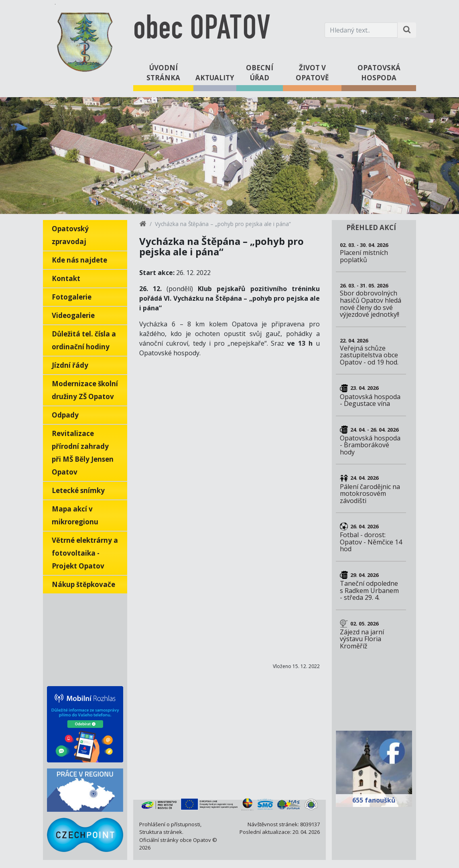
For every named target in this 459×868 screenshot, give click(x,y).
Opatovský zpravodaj (70, 235)
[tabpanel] (229, 156)
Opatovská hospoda (379, 73)
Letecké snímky (78, 490)
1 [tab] (229, 203)
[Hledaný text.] (361, 30)
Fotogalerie (72, 297)
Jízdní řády (70, 365)
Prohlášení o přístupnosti (170, 824)
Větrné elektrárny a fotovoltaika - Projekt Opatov (85, 553)
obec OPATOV (202, 30)
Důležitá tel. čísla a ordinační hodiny (84, 340)
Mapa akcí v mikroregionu (75, 515)
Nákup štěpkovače (83, 584)
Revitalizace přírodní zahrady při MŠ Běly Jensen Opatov (83, 453)
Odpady (65, 415)
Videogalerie (73, 315)
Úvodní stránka (163, 73)
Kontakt (66, 278)
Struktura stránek (161, 832)
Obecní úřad (260, 73)
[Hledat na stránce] (407, 30)
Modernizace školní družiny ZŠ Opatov (85, 390)
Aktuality (215, 78)
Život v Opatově (312, 73)
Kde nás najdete (79, 260)
